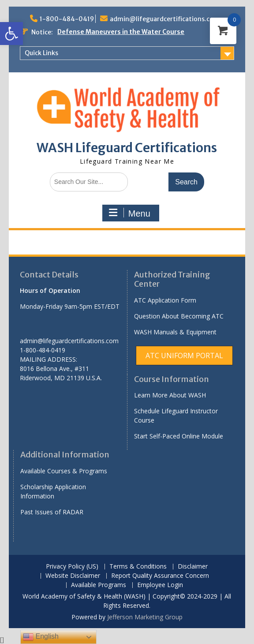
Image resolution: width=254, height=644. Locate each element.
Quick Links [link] (41, 53)
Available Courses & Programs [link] (64, 471)
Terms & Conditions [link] (138, 567)
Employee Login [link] (160, 585)
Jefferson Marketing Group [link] (145, 617)
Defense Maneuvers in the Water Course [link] (121, 32)
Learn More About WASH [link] (170, 395)
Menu (130, 213)
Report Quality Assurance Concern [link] (160, 576)
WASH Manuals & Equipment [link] (175, 332)
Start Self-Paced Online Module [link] (179, 436)
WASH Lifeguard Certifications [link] (127, 148)
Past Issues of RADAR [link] (52, 512)
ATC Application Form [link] (165, 300)
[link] (11, 34)
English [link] (41, 637)
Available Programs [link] (99, 585)
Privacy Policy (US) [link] (72, 567)
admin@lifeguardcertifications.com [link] (165, 19)
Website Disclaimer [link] (73, 576)
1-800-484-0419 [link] (67, 19)
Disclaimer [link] (193, 567)
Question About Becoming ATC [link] (179, 316)
